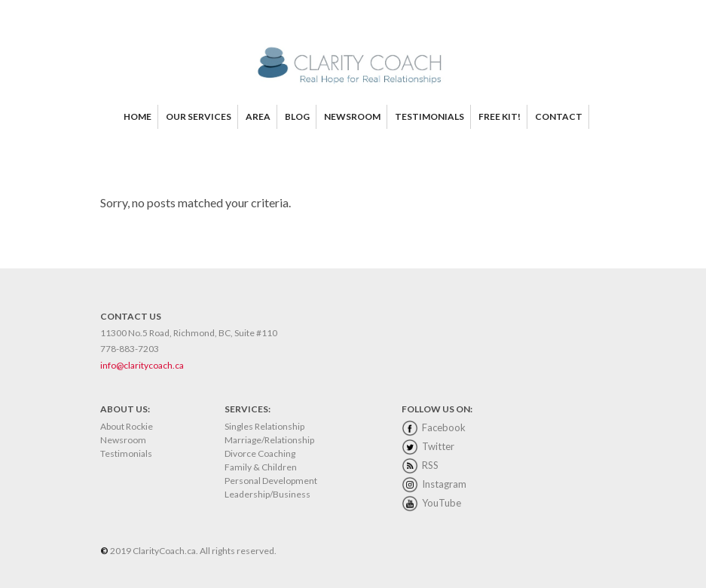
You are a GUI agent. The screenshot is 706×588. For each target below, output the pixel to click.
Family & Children (261, 467)
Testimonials (126, 453)
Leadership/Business (267, 494)
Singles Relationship (264, 426)
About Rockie (127, 426)
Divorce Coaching (260, 453)
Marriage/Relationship (269, 440)
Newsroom (123, 440)
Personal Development (271, 481)
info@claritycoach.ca (142, 365)
